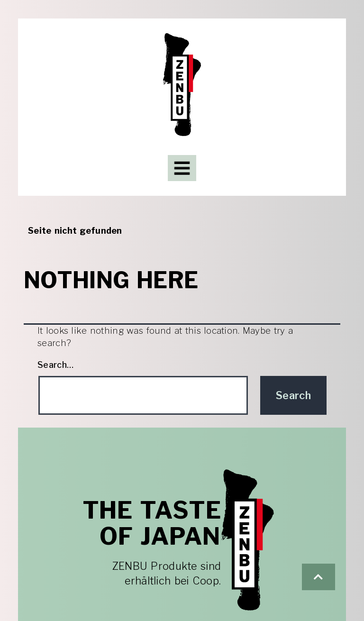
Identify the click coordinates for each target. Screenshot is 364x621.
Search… (55, 365)
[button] (318, 577)
